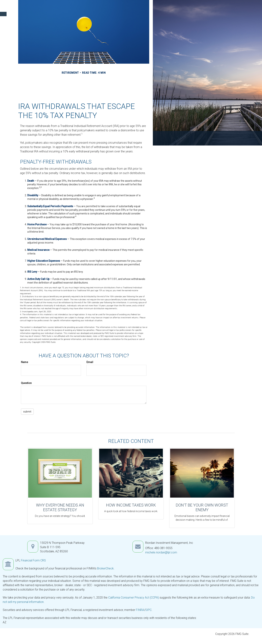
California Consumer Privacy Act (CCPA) (134, 598)
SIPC (148, 610)
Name (24, 362)
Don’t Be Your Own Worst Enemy (202, 508)
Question (26, 383)
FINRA (140, 610)
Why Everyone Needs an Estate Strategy (60, 508)
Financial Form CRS (33, 560)
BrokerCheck (105, 568)
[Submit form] (27, 412)
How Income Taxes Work (131, 505)
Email (90, 362)
